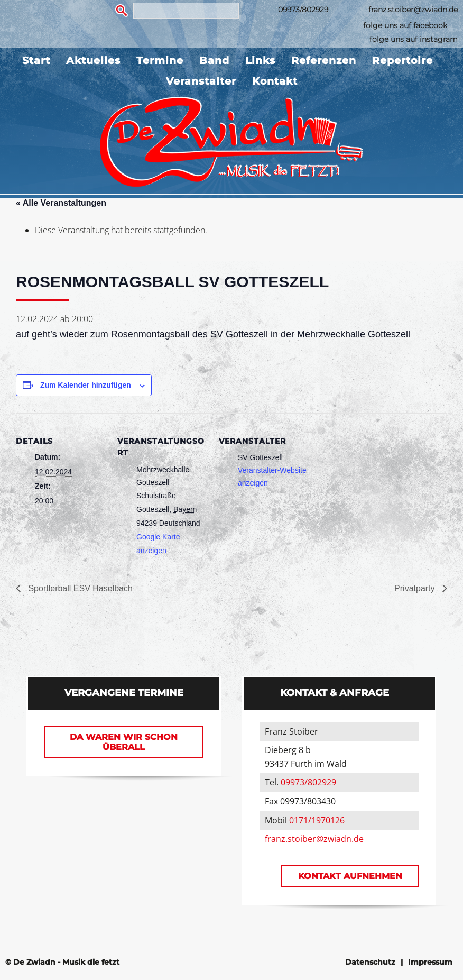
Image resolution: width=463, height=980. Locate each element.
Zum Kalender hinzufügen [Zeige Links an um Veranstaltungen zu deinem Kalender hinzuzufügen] (86, 385)
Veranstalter (201, 81)
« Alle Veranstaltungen (61, 203)
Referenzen (324, 61)
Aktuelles (93, 61)
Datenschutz (370, 962)
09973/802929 (303, 10)
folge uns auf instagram (414, 39)
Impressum (430, 962)
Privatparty (416, 588)
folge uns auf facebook (405, 25)
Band (214, 61)
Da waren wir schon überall (124, 742)
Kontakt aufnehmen (350, 876)
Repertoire (402, 61)
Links (260, 61)
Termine (160, 61)
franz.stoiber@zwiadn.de (413, 10)
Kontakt (275, 81)
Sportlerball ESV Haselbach (79, 588)
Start (36, 61)
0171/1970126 (317, 820)
